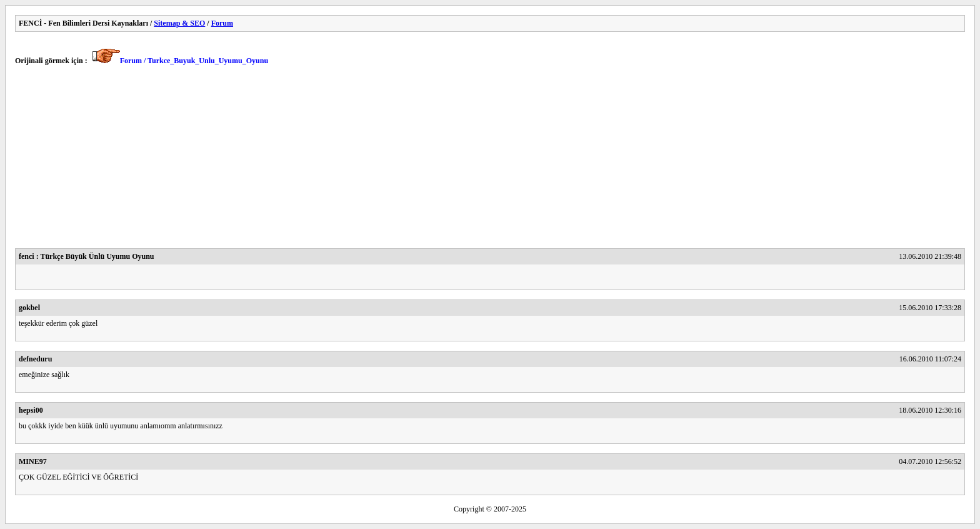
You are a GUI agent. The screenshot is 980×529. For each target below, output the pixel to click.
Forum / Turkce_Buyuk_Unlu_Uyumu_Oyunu (194, 61)
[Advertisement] (390, 161)
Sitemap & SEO (179, 23)
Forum (222, 23)
